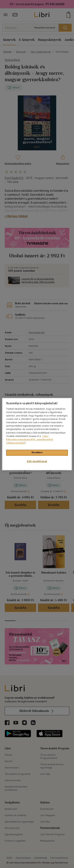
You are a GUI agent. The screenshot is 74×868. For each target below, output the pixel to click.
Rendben (37, 452)
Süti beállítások (37, 461)
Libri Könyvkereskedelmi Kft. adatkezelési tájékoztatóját (30, 439)
